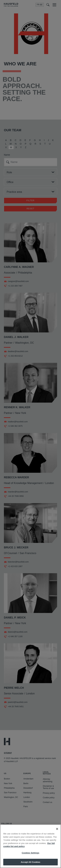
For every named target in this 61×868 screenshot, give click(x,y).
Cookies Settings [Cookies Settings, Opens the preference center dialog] (31, 857)
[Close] (57, 833)
